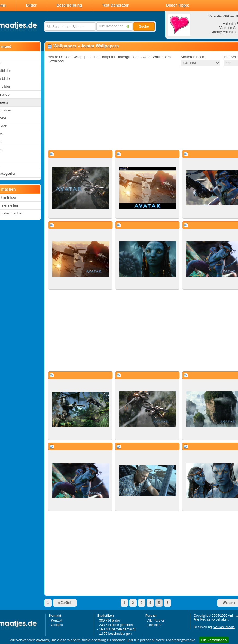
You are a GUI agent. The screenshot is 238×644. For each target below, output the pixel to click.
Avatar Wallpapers (100, 46)
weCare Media (224, 627)
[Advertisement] (136, 109)
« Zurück (65, 603)
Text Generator (115, 5)
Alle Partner (156, 621)
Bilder (31, 5)
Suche (144, 26)
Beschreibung (69, 5)
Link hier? (154, 625)
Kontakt (57, 621)
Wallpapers (65, 46)
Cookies (57, 625)
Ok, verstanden (214, 640)
